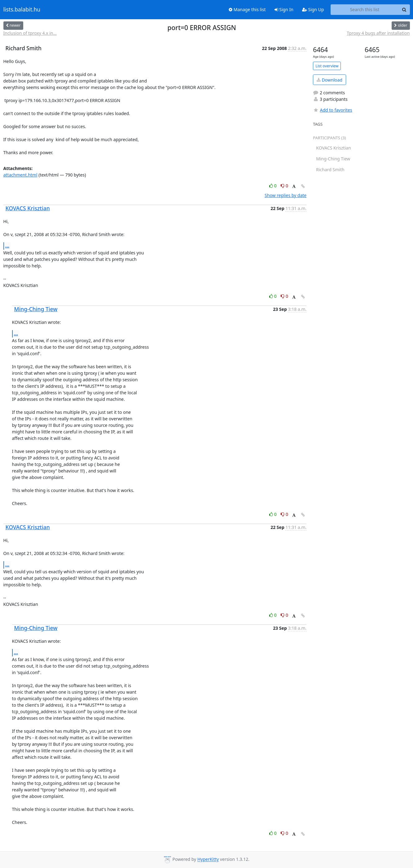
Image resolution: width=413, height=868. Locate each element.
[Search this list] (365, 10)
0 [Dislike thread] (284, 186)
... (7, 246)
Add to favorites (332, 110)
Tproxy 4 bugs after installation (378, 33)
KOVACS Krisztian (28, 208)
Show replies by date (286, 195)
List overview (327, 66)
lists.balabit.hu (22, 10)
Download (330, 80)
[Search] (404, 10)
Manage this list (247, 9)
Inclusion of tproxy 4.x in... (30, 33)
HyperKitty (208, 859)
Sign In (284, 9)
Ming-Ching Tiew (36, 309)
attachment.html (20, 175)
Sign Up (313, 9)
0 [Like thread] (273, 186)
